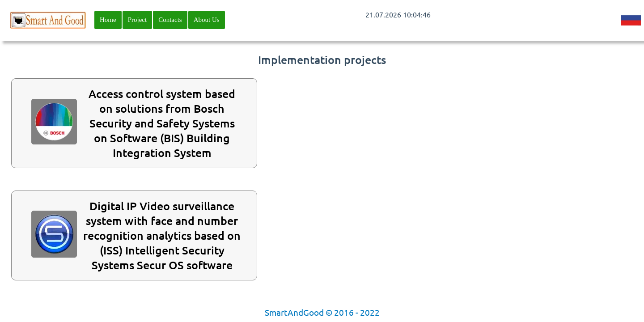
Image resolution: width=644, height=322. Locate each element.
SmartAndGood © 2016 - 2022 (322, 312)
